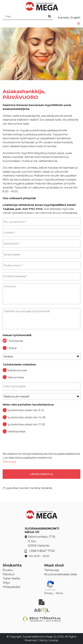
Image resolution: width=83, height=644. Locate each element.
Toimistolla (16, 341)
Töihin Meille (11, 579)
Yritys (6, 583)
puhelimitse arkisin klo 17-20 (27, 424)
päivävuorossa (17, 370)
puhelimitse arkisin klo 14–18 (27, 417)
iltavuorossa (16, 377)
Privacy (49, 593)
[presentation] (29, 443)
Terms (59, 593)
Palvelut (9, 574)
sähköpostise (17, 431)
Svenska (63, 17)
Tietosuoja (9, 462)
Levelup (53, 640)
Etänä (13, 348)
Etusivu (8, 570)
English (76, 17)
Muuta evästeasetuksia (60, 574)
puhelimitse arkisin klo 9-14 (26, 410)
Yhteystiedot (12, 587)
